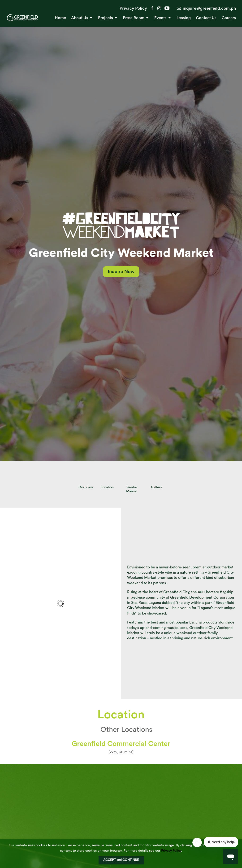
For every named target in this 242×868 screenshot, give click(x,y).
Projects (106, 18)
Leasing (184, 18)
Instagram (159, 8)
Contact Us (206, 18)
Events (160, 18)
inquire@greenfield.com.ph (209, 8)
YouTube (166, 8)
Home (60, 18)
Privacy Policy (133, 9)
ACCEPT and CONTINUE (121, 860)
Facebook (152, 8)
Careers (229, 18)
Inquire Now (121, 272)
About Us (80, 18)
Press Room (134, 18)
